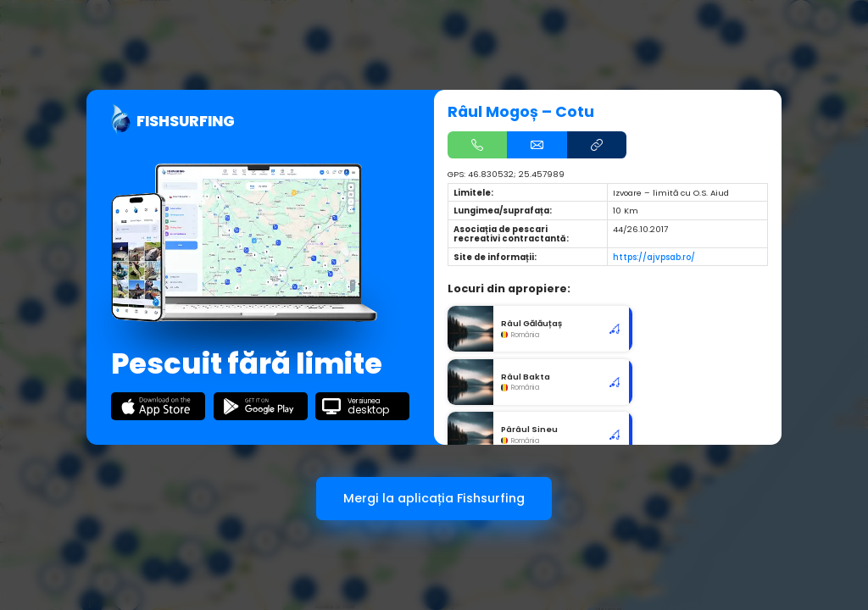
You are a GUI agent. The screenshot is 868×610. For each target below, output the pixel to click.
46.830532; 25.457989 (516, 174)
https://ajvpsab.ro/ (654, 257)
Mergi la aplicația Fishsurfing (434, 498)
